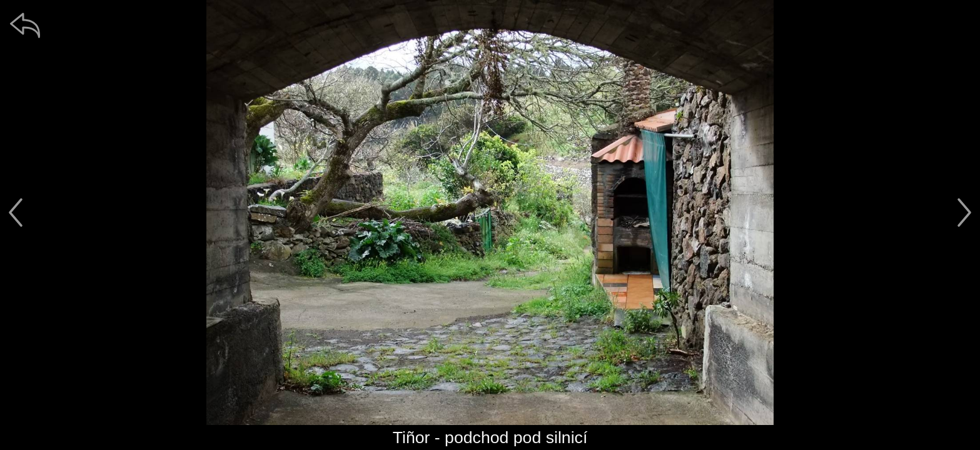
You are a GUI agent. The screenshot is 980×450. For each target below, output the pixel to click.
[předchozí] (16, 212)
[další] (964, 212)
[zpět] (25, 25)
